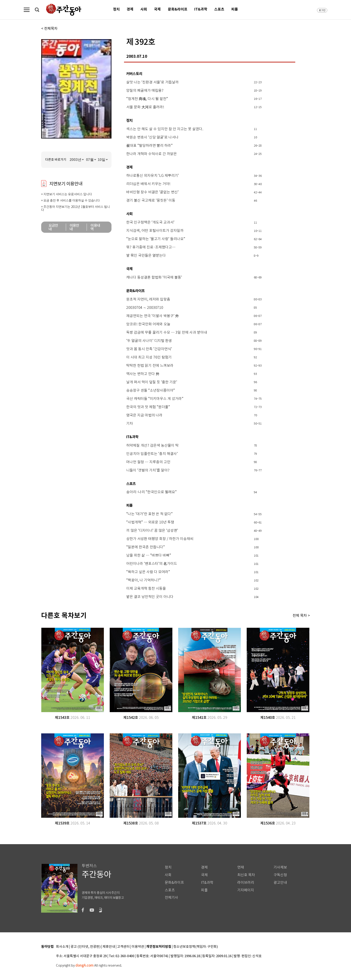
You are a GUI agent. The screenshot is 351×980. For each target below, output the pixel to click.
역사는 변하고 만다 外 (143, 374)
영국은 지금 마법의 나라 (144, 415)
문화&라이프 (178, 9)
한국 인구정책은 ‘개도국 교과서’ (150, 222)
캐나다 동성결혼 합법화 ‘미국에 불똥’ (154, 278)
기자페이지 (246, 890)
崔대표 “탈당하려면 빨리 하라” (149, 146)
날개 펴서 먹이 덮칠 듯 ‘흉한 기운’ (152, 382)
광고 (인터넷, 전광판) (86, 947)
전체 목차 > (301, 615)
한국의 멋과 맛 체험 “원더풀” (148, 407)
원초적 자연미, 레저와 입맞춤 (148, 299)
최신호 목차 (246, 875)
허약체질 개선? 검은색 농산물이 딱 (152, 446)
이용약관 (138, 947)
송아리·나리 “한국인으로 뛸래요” (151, 492)
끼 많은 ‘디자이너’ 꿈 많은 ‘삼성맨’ (152, 531)
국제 (157, 9)
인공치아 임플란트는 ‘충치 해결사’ (152, 454)
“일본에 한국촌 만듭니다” (146, 547)
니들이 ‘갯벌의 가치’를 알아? (148, 470)
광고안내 (280, 883)
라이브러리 (246, 883)
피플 (235, 9)
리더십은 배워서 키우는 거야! (148, 184)
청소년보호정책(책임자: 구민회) (196, 947)
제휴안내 (109, 947)
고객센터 (123, 947)
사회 (144, 9)
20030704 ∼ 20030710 (145, 308)
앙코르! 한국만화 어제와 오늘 (148, 324)
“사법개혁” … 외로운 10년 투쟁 (150, 522)
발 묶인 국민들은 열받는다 (146, 256)
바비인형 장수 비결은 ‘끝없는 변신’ (152, 192)
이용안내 (74, 227)
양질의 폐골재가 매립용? (145, 91)
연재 (241, 867)
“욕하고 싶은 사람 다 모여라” (148, 572)
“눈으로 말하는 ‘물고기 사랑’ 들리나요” (156, 239)
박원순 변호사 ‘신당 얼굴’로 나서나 (152, 137)
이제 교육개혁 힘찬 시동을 (146, 589)
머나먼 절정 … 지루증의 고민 (148, 462)
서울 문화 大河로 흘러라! (145, 107)
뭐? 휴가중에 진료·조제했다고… (151, 247)
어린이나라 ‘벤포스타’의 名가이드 (152, 564)
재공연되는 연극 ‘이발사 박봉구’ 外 (153, 316)
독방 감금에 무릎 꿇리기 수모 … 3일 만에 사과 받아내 (167, 333)
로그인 (322, 10)
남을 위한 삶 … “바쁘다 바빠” (149, 555)
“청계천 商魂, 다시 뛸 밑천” (147, 99)
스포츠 (219, 9)
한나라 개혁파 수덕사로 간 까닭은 (152, 154)
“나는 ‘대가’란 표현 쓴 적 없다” (149, 514)
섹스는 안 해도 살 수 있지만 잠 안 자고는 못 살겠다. (165, 129)
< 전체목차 (49, 28)
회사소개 (62, 947)
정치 (116, 9)
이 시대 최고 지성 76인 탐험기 (149, 357)
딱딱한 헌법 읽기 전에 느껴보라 (150, 366)
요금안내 (53, 227)
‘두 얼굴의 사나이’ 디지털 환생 (149, 341)
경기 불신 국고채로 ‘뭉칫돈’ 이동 (151, 201)
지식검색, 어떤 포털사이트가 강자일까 (155, 231)
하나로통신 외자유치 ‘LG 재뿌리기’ (153, 176)
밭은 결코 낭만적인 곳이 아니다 (150, 597)
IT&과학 (201, 9)
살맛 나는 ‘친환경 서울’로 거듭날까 (152, 82)
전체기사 (171, 898)
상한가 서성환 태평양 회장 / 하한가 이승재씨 (160, 539)
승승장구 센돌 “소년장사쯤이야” (151, 391)
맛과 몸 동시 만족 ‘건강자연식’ (149, 349)
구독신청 (280, 875)
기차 (130, 424)
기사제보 (280, 867)
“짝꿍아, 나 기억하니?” (143, 580)
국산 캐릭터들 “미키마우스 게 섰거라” (155, 399)
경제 (130, 9)
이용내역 (95, 227)
